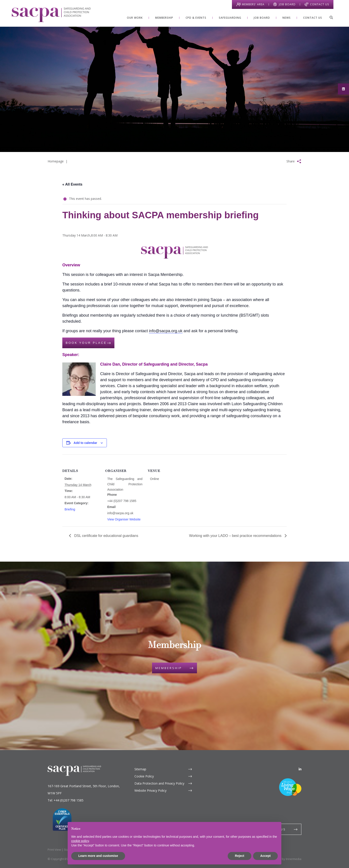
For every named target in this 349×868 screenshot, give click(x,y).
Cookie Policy (144, 776)
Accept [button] (265, 856)
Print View (54, 850)
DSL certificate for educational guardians (106, 536)
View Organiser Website (124, 519)
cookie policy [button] (80, 841)
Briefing (70, 509)
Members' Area (253, 4)
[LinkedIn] (300, 769)
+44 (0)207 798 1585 (69, 800)
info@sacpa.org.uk (166, 331)
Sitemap (140, 769)
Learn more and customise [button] (98, 856)
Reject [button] (239, 856)
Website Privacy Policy (150, 790)
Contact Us (320, 4)
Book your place (86, 343)
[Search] (331, 17)
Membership (169, 668)
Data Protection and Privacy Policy (159, 783)
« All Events (72, 184)
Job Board (287, 4)
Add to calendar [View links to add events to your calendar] (85, 443)
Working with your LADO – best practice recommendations (236, 536)
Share (291, 161)
